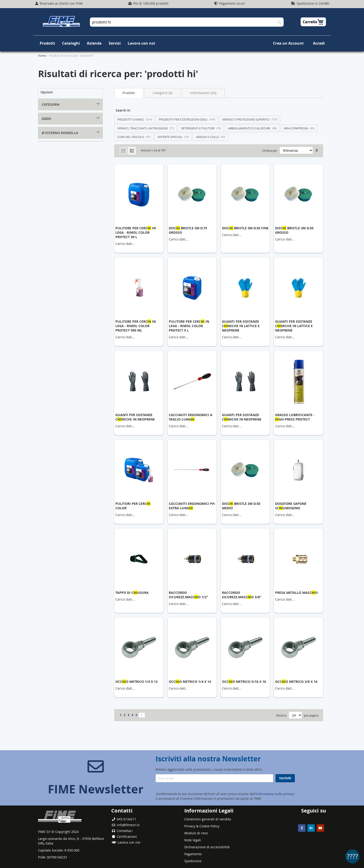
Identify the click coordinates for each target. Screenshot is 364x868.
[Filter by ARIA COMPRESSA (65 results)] (299, 128)
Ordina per (270, 151)
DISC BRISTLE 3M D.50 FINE (245, 228)
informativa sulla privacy (275, 794)
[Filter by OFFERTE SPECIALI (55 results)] (173, 137)
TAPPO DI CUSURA (132, 593)
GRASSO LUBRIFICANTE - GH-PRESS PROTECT (295, 417)
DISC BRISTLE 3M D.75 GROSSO (188, 230)
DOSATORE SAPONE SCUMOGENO (291, 506)
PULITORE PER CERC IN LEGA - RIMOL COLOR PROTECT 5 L (189, 326)
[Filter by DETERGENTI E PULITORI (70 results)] (201, 128)
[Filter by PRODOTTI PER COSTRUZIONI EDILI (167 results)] (187, 120)
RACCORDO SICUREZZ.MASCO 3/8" (242, 595)
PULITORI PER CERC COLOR (133, 506)
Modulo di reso (196, 833)
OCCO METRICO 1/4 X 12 (136, 682)
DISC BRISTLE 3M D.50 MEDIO (241, 506)
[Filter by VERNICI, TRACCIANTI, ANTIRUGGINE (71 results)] (146, 128)
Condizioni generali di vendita (208, 819)
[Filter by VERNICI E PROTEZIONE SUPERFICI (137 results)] (250, 120)
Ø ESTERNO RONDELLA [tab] (60, 133)
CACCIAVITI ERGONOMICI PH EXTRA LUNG (192, 506)
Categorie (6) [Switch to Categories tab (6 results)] (162, 93)
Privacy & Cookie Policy (202, 826)
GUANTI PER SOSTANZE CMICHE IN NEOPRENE (135, 417)
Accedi (319, 43)
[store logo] (61, 21)
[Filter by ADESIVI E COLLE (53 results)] (210, 137)
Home (42, 56)
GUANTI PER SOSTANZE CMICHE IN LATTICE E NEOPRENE (241, 326)
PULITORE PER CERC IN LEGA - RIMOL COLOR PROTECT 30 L (136, 232)
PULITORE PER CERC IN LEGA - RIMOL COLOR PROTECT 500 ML (136, 326)
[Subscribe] (285, 778)
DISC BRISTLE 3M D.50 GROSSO (294, 230)
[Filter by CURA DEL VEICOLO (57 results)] (134, 137)
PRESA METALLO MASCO (296, 593)
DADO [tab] (46, 119)
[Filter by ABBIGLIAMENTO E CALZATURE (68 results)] (252, 128)
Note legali (193, 840)
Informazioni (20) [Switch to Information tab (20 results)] (203, 93)
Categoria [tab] (51, 104)
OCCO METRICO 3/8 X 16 (296, 682)
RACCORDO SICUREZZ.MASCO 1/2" (188, 595)
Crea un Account (288, 43)
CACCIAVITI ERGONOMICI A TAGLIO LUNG (191, 417)
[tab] (129, 93)
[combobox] (187, 22)
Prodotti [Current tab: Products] (129, 93)
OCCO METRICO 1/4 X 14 (190, 682)
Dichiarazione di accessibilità (207, 847)
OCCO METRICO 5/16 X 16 (244, 682)
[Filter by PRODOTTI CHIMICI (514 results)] (134, 120)
